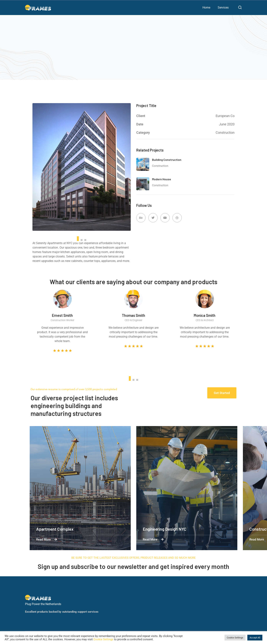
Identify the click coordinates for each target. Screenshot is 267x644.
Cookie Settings (103, 639)
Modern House (161, 179)
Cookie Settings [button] (235, 638)
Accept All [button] (255, 638)
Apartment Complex (56, 529)
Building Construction (167, 160)
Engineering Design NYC (166, 529)
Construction (160, 166)
